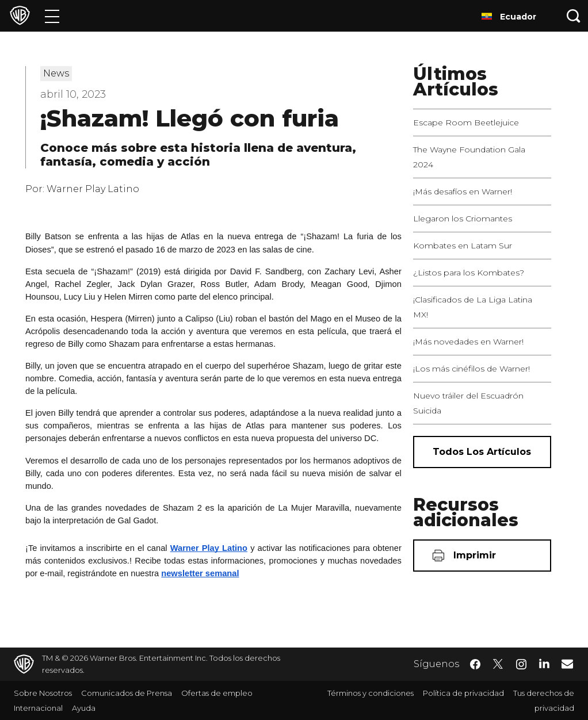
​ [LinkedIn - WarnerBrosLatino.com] (544, 663)
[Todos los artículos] (482, 452)
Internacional (38, 708)
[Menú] (52, 16)
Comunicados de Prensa (127, 693)
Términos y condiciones (371, 693)
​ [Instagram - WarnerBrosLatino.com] (521, 664)
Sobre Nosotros (43, 693)
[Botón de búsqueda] (574, 16)
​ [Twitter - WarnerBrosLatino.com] (498, 664)
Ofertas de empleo (217, 693)
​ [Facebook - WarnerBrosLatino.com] (475, 664)
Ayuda (84, 708)
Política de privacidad (463, 693)
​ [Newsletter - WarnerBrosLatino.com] (567, 664)
